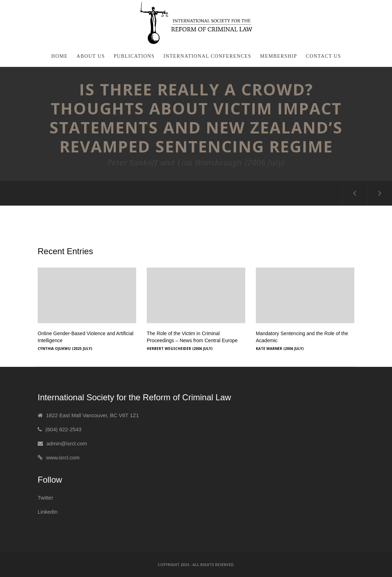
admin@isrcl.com (67, 443)
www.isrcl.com (63, 457)
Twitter (45, 498)
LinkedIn (48, 512)
